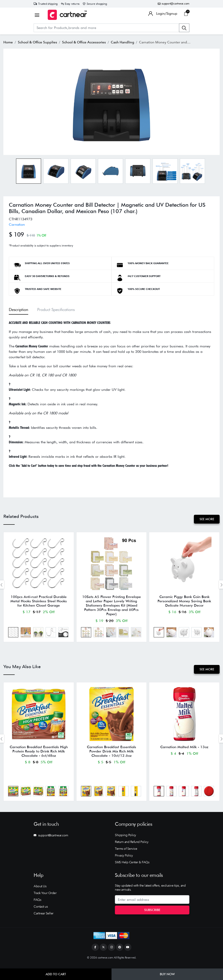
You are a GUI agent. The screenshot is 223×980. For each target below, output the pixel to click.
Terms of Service (126, 853)
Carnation (17, 224)
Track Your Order (45, 897)
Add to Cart (56, 974)
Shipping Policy (125, 840)
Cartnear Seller (44, 918)
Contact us (41, 911)
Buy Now (167, 974)
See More (206, 519)
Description (19, 309)
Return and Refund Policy (132, 846)
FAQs (37, 904)
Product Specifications (56, 309)
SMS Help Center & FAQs (132, 867)
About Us (40, 891)
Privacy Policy (124, 860)
